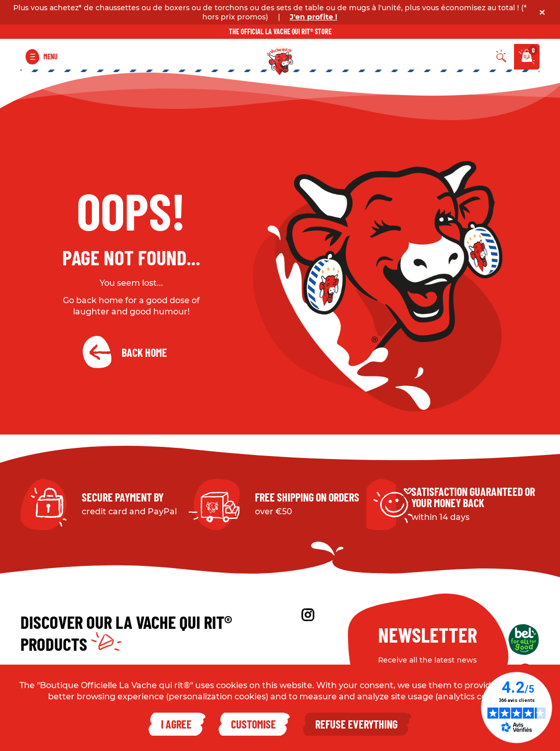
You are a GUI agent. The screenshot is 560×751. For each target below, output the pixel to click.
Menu (51, 56)
